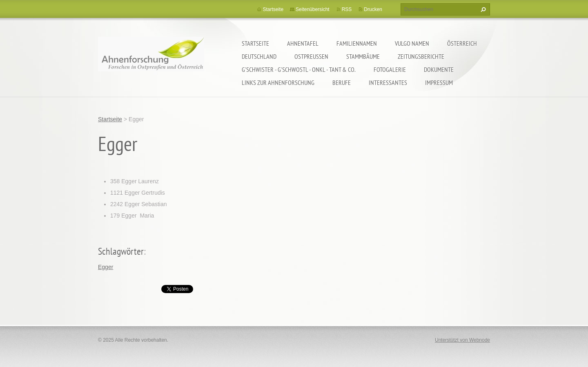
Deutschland (259, 56)
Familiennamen (357, 43)
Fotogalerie (390, 69)
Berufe (342, 82)
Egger (106, 267)
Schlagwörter (121, 251)
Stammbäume (363, 56)
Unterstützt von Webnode (462, 340)
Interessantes (388, 82)
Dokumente (439, 69)
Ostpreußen (311, 56)
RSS (347, 9)
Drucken (373, 9)
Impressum (439, 82)
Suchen (482, 9)
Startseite (255, 43)
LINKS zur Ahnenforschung (278, 82)
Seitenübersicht (313, 9)
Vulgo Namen (412, 43)
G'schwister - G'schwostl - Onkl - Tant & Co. (299, 69)
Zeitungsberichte (421, 56)
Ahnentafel (303, 43)
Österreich (462, 43)
